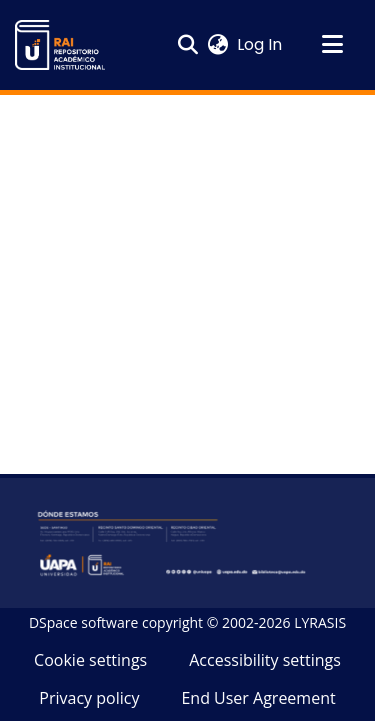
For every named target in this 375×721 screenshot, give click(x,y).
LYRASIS (320, 622)
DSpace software (83, 622)
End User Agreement (258, 698)
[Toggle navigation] (332, 45)
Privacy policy (89, 698)
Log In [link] (260, 44)
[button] (60, 45)
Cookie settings (90, 660)
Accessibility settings (265, 660)
